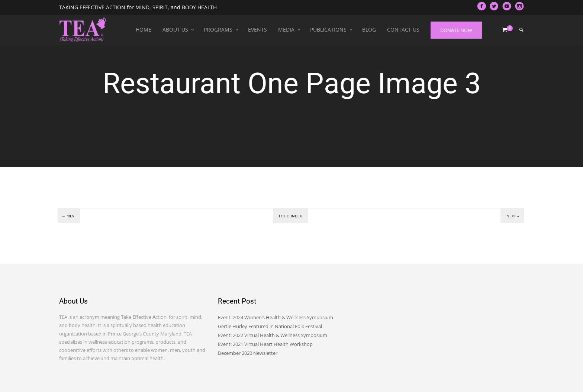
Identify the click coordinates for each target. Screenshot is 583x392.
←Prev (68, 216)
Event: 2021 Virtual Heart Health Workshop (265, 344)
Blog (369, 30)
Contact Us (403, 30)
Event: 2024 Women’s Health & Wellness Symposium (276, 317)
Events (257, 30)
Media (286, 30)
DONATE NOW (456, 30)
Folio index (290, 216)
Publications (328, 30)
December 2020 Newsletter (248, 353)
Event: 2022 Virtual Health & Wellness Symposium (273, 335)
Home (144, 30)
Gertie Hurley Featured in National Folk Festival (270, 326)
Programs (218, 30)
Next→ (513, 216)
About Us (175, 30)
